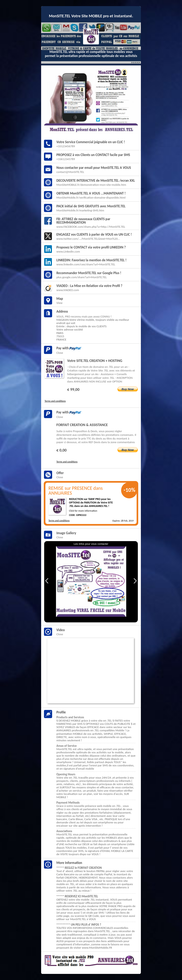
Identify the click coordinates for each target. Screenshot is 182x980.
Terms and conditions (55, 401)
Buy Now (128, 389)
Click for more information (83, 511)
